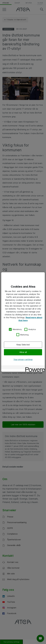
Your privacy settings (23, 359)
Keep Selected (23, 345)
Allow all (23, 352)
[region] (23, 322)
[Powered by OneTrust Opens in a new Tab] (34, 368)
